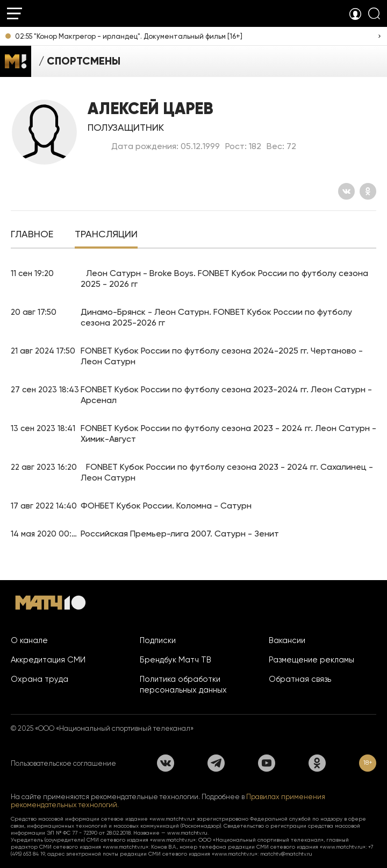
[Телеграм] (216, 763)
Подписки (158, 640)
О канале (29, 640)
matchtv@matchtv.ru (286, 854)
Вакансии (287, 640)
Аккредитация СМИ (48, 660)
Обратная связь (300, 679)
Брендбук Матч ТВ (175, 660)
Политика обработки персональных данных (183, 684)
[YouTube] (267, 763)
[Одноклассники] (368, 191)
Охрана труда (40, 679)
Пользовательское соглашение (63, 763)
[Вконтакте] (346, 191)
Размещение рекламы (311, 660)
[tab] (32, 235)
